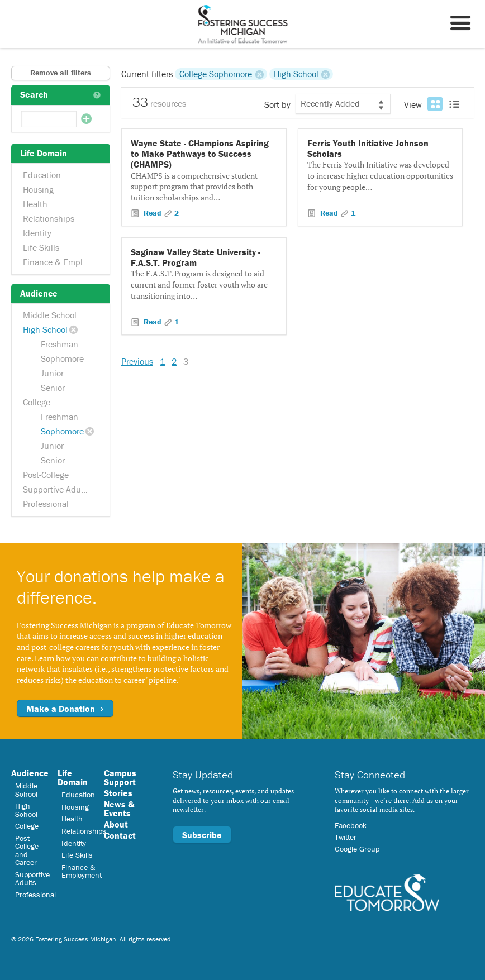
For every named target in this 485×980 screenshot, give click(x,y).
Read (153, 213)
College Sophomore (216, 74)
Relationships (49, 218)
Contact (120, 835)
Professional (46, 504)
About (116, 824)
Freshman (60, 344)
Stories (118, 793)
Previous (137, 361)
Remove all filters (61, 73)
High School (45, 329)
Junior (52, 373)
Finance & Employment (62, 262)
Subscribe (202, 835)
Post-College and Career (27, 850)
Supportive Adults (56, 489)
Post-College (46, 475)
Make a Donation (65, 709)
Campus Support (120, 777)
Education (42, 175)
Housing (38, 189)
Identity (37, 233)
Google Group (357, 849)
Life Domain (73, 777)
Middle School (50, 315)
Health (35, 204)
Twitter (346, 837)
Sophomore (62, 358)
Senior (53, 388)
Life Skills (41, 247)
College (37, 402)
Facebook (351, 825)
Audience (30, 773)
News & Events (119, 809)
